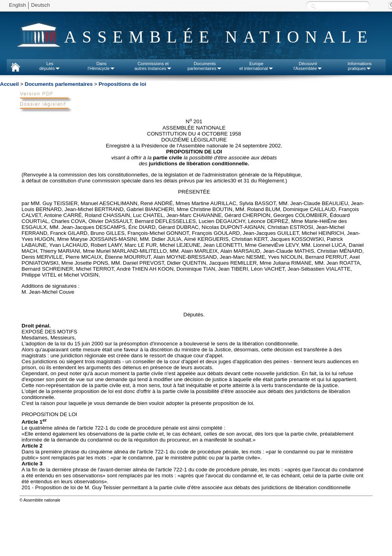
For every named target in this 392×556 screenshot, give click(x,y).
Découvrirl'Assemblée (308, 66)
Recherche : (313, 6)
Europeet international (256, 66)
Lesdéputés (50, 66)
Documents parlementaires (59, 84)
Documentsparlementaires (205, 66)
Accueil (9, 84)
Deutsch (41, 5)
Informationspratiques (360, 66)
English (18, 5)
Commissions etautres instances (153, 66)
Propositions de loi (122, 84)
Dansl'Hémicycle (101, 66)
